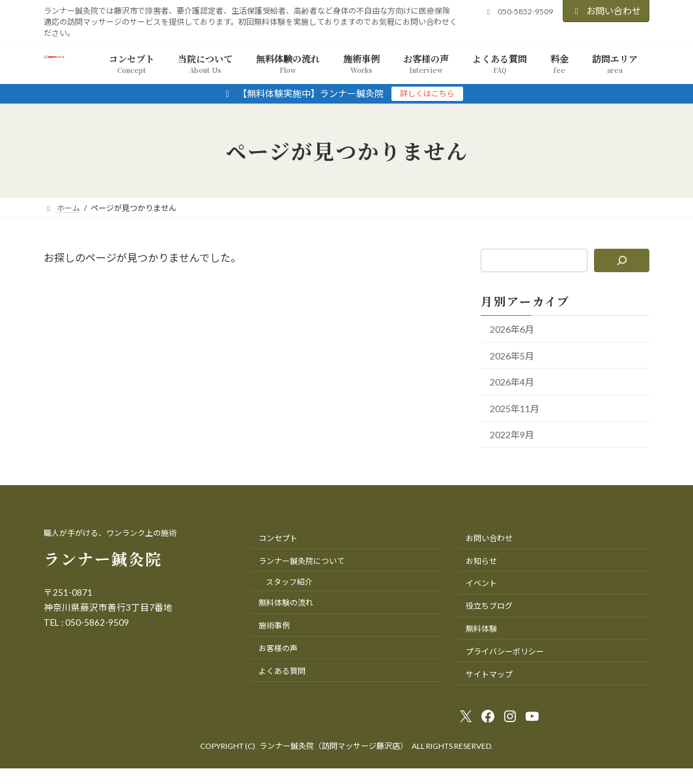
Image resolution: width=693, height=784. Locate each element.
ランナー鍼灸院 (103, 558)
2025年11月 (515, 409)
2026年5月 (512, 356)
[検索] (622, 260)
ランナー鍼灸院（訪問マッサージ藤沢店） (333, 746)
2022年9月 (512, 435)
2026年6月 (512, 329)
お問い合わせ (606, 11)
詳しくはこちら (427, 93)
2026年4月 (512, 383)
